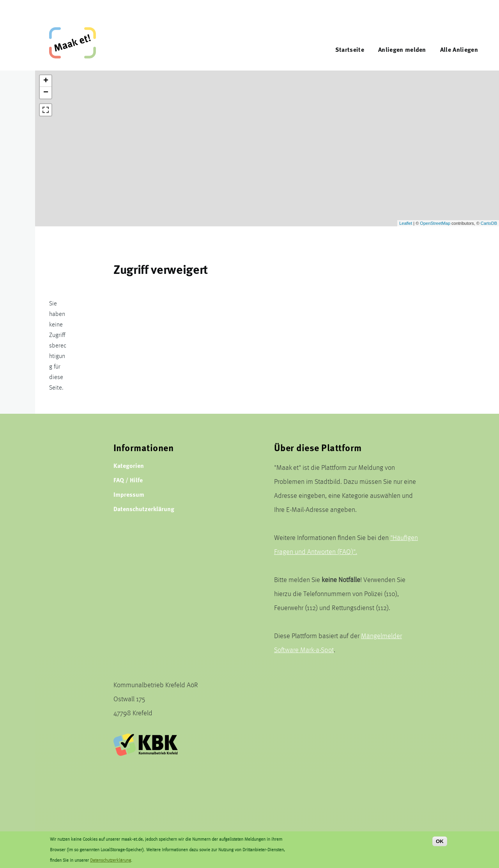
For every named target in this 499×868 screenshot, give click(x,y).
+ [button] (46, 81)
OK (440, 841)
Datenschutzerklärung (144, 509)
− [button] (46, 93)
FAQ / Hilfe (128, 480)
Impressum (129, 494)
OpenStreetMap (435, 223)
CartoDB (489, 223)
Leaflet (406, 223)
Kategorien (129, 465)
